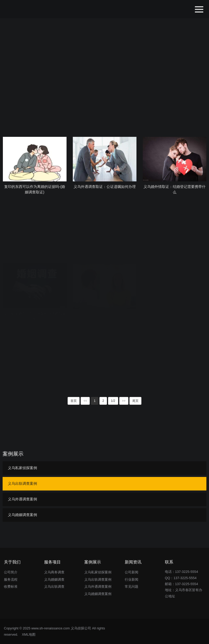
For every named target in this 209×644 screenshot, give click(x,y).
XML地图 (29, 634)
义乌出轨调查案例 (22, 483)
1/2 (113, 401)
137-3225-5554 (185, 578)
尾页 (135, 401)
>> (124, 401)
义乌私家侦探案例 (22, 468)
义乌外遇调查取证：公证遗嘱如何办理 (105, 187)
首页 (74, 401)
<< (85, 401)
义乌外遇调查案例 (22, 499)
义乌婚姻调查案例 (22, 515)
